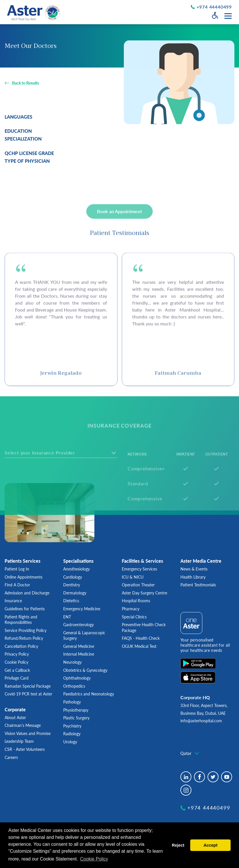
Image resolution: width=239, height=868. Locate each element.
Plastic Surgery (76, 718)
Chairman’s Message (23, 725)
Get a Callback (17, 670)
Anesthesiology (76, 569)
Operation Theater (138, 585)
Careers (11, 757)
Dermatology (75, 593)
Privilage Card (17, 678)
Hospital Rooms (136, 601)
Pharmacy (131, 609)
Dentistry (72, 585)
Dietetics (71, 601)
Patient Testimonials (198, 585)
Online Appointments (24, 577)
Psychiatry (72, 726)
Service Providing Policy (26, 630)
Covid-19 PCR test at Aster (28, 694)
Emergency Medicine (82, 609)
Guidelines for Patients (25, 609)
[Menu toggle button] (228, 16)
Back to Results (26, 83)
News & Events (194, 569)
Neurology (72, 662)
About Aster (15, 718)
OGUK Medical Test (139, 646)
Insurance (13, 601)
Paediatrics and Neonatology (89, 694)
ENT (67, 617)
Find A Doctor (17, 585)
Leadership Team (19, 741)
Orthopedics (74, 686)
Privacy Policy (17, 654)
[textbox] (44, 482)
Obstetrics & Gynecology (85, 670)
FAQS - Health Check (141, 638)
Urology (70, 742)
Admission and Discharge (27, 593)
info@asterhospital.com (201, 721)
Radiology (72, 734)
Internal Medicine (79, 654)
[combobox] (61, 482)
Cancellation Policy (21, 646)
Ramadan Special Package (28, 686)
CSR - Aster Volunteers (25, 749)
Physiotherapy (76, 710)
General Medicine (79, 646)
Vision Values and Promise (28, 733)
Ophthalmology (77, 678)
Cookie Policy (16, 662)
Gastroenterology (79, 625)
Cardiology (73, 577)
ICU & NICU (133, 577)
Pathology (72, 702)
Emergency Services (139, 569)
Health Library (193, 577)
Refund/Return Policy (24, 638)
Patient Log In (17, 569)
